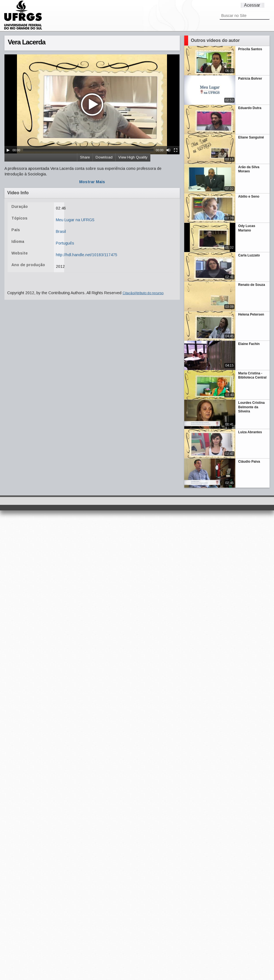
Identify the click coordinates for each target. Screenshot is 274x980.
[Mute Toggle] (168, 150)
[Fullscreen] (176, 150)
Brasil (61, 231)
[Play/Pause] (8, 150)
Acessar (252, 5)
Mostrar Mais (92, 182)
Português (65, 243)
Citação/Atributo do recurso (143, 293)
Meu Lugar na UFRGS (75, 220)
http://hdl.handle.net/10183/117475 (87, 255)
